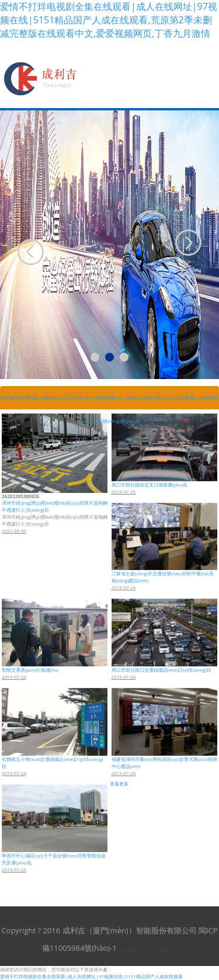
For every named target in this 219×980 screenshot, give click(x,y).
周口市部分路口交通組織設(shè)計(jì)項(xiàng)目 (161, 670)
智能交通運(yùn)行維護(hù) (30, 670)
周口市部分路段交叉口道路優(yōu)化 (150, 484)
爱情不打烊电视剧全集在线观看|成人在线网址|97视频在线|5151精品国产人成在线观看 (91, 976)
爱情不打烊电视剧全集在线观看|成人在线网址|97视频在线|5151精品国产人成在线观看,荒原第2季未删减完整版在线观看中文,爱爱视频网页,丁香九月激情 (109, 20)
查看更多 (119, 783)
